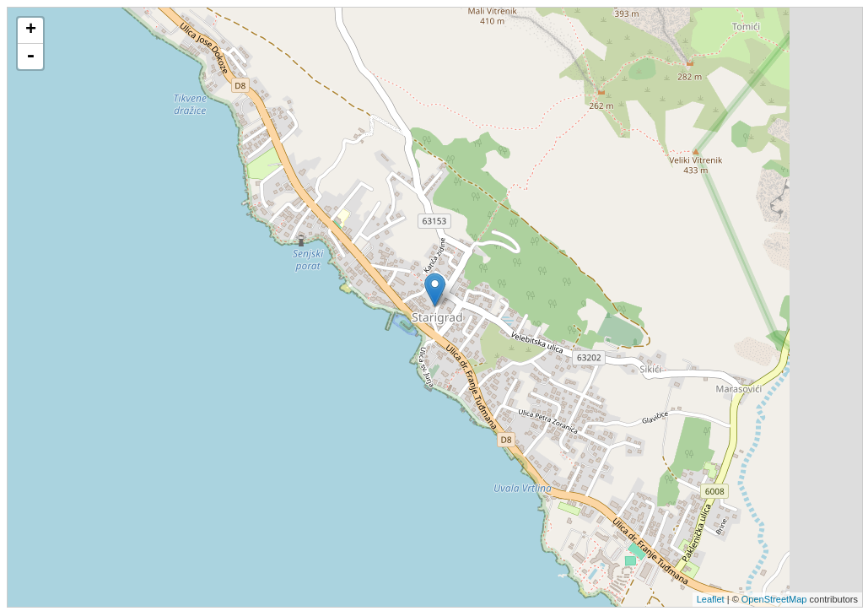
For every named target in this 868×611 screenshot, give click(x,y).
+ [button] (31, 30)
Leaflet (711, 599)
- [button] (30, 57)
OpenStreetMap (774, 599)
